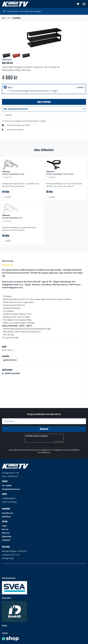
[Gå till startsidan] (15, 4)
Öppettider (7, 536)
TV (8, 18)
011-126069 (7, 486)
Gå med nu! (44, 429)
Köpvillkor (6, 517)
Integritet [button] (6, 540)
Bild (4, 18)
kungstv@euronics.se (11, 489)
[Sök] (44, 11)
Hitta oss (6, 533)
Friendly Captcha (58, 442)
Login (4, 526)
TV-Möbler (16, 18)
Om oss (5, 529)
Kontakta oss (8, 513)
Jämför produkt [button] (11, 398)
